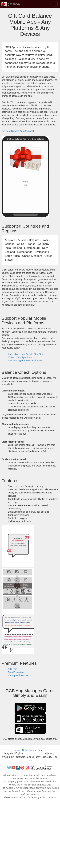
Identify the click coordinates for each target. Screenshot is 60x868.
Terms (41, 750)
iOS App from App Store (20, 357)
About (17, 750)
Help (25, 750)
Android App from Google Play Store (26, 354)
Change (52, 754)
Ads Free (13, 669)
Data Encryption (16, 672)
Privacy (32, 750)
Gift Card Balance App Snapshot (18, 131)
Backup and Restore (18, 675)
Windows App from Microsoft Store (25, 361)
